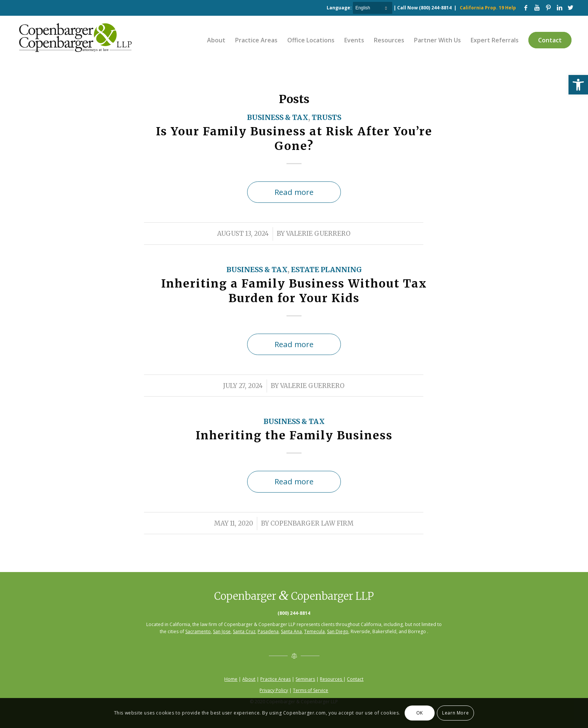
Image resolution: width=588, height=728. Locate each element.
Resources (331, 679)
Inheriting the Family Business (294, 435)
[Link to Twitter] (571, 7)
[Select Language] (373, 8)
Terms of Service (310, 690)
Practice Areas (275, 679)
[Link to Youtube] (537, 7)
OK (420, 713)
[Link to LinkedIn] (559, 7)
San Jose (222, 631)
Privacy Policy (274, 690)
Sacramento (198, 631)
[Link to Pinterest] (548, 7)
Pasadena (268, 631)
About (249, 679)
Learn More (455, 713)
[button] (578, 85)
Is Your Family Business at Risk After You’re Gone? (294, 139)
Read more (294, 192)
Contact (355, 679)
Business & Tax (278, 118)
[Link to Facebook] (526, 7)
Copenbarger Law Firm (312, 524)
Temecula (314, 631)
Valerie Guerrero (318, 234)
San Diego (338, 631)
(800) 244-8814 (435, 8)
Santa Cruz (244, 631)
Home (231, 679)
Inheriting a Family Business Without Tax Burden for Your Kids (294, 291)
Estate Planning (326, 270)
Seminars (305, 679)
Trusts (326, 118)
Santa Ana (291, 631)
